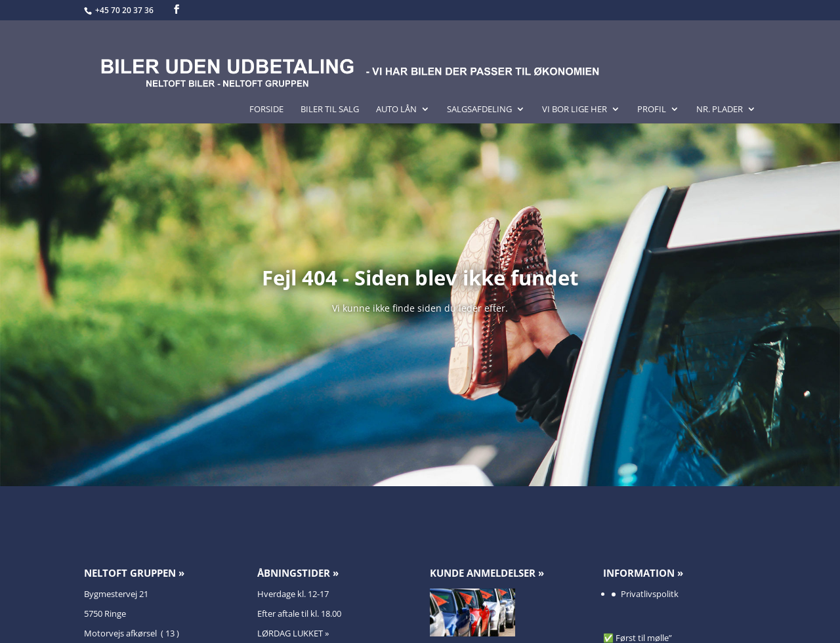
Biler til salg (330, 110)
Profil (652, 110)
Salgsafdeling (479, 110)
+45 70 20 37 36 (125, 10)
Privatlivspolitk (650, 594)
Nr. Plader (720, 110)
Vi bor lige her (575, 110)
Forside (266, 110)
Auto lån (396, 110)
